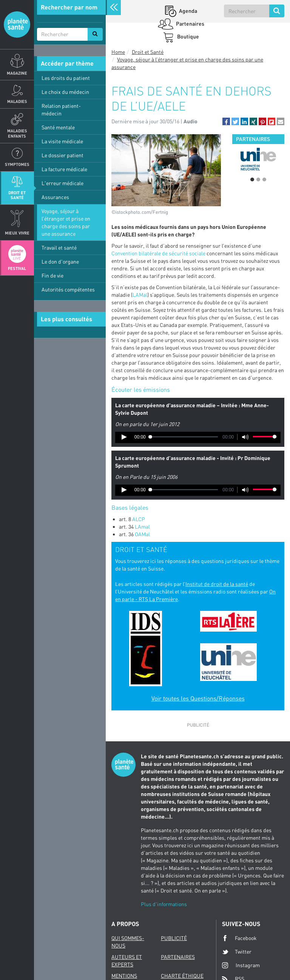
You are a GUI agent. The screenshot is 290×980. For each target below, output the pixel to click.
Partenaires (190, 24)
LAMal (140, 295)
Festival (17, 268)
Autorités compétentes (68, 289)
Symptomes (17, 164)
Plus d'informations (164, 904)
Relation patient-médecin (61, 110)
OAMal (142, 534)
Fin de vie (52, 275)
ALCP (139, 519)
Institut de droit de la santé (217, 584)
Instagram (241, 965)
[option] (258, 159)
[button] (226, 121)
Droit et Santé (17, 195)
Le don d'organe (60, 261)
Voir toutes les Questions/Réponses (198, 698)
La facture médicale (64, 169)
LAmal (143, 527)
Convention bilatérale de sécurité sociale (158, 253)
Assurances (55, 197)
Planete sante (17, 25)
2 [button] (258, 179)
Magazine (17, 73)
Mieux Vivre (17, 233)
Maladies (17, 101)
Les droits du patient (66, 78)
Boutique (187, 36)
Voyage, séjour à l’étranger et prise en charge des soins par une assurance (66, 222)
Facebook (239, 938)
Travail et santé (59, 248)
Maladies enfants (17, 133)
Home (118, 52)
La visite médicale (62, 141)
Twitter (237, 952)
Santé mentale (58, 127)
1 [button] (252, 179)
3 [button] (264, 179)
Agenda (187, 11)
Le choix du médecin (65, 92)
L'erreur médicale (62, 183)
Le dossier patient (62, 155)
